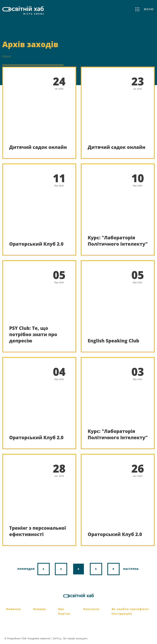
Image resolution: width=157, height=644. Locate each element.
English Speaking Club (113, 341)
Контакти (91, 609)
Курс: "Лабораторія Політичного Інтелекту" (118, 241)
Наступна (131, 569)
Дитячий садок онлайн (38, 147)
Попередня (26, 569)
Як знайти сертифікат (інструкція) (130, 611)
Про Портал (64, 611)
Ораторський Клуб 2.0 (36, 244)
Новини (39, 609)
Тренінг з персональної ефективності (38, 531)
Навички (13, 609)
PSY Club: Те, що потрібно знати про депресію (33, 334)
